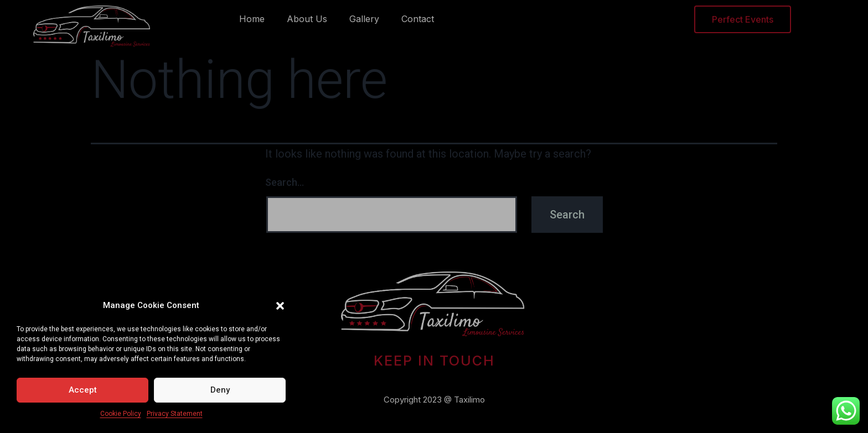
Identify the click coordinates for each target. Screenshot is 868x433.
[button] (280, 306)
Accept (83, 390)
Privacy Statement (175, 414)
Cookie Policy (121, 414)
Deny (220, 390)
